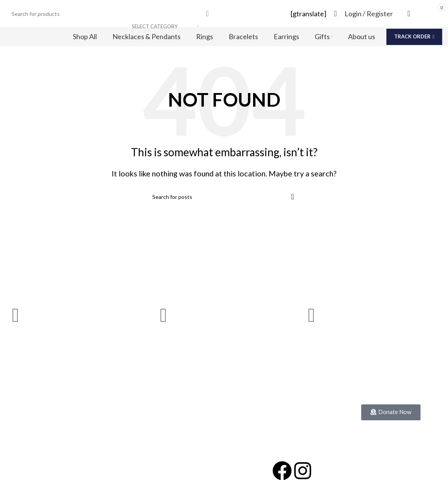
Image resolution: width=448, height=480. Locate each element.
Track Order (414, 36)
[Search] (111, 14)
